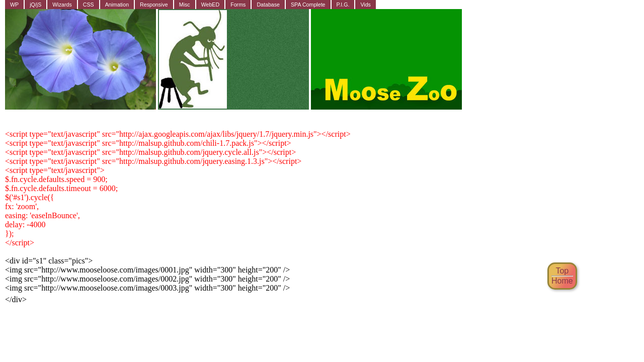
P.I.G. (343, 5)
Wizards (62, 5)
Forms (238, 5)
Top (562, 271)
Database (268, 5)
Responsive (154, 5)
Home (562, 281)
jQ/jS (35, 5)
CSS (89, 5)
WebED (211, 5)
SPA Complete (308, 5)
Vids (366, 5)
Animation (117, 5)
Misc (185, 5)
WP (14, 5)
